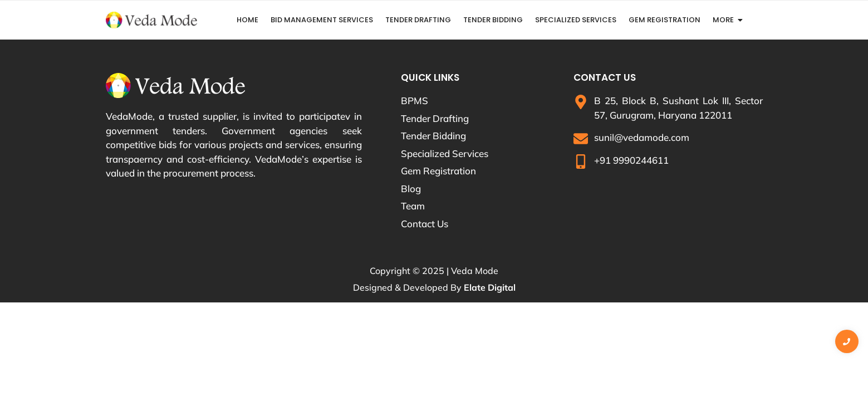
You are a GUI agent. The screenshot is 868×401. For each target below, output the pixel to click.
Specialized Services (576, 20)
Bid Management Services (322, 20)
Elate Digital (490, 287)
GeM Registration (665, 20)
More (724, 20)
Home (247, 20)
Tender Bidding (493, 20)
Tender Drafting (418, 20)
